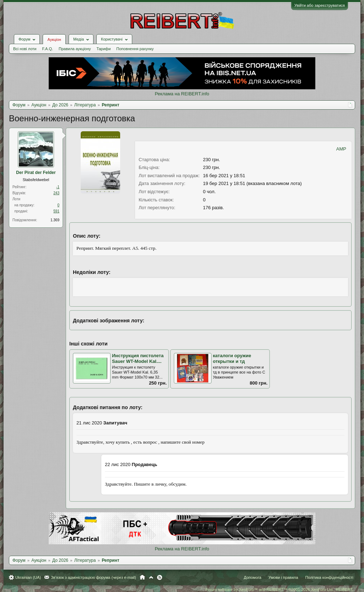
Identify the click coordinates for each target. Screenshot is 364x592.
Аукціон (54, 39)
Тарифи (104, 49)
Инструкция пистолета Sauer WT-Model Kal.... (138, 359)
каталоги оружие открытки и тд (232, 359)
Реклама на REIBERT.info (182, 94)
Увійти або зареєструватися (320, 5)
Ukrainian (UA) (28, 577)
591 (56, 211)
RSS (160, 577)
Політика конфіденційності (329, 577)
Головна (142, 577)
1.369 (55, 220)
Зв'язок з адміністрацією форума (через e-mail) (93, 577)
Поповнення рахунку (135, 49)
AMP (341, 149)
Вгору (151, 577)
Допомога (253, 577)
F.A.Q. (47, 49)
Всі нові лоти (25, 49)
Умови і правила (283, 577)
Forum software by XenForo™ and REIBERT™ (279, 590)
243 (56, 193)
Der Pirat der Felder (36, 173)
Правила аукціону (75, 49)
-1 (58, 187)
